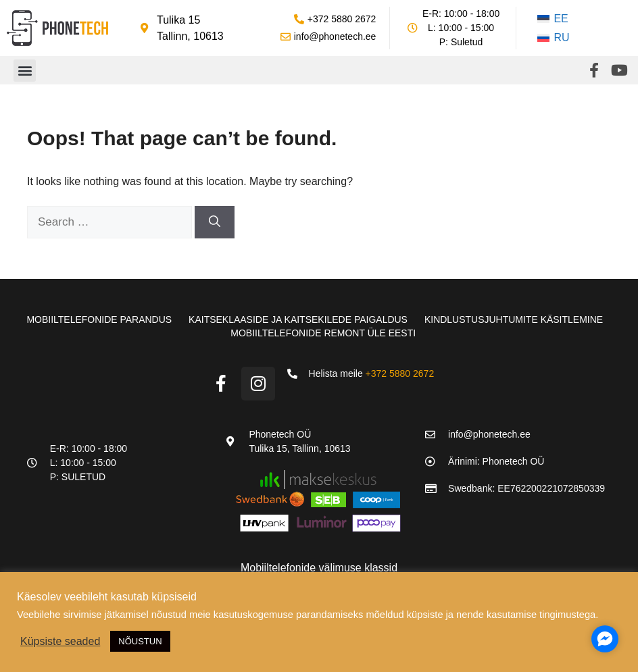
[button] (25, 71)
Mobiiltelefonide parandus (99, 319)
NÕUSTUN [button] (140, 641)
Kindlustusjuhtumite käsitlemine (514, 319)
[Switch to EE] (554, 19)
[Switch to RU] (554, 38)
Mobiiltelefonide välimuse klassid (319, 568)
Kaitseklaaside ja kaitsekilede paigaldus (298, 319)
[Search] (215, 222)
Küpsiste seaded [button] (60, 641)
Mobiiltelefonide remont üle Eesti (323, 333)
